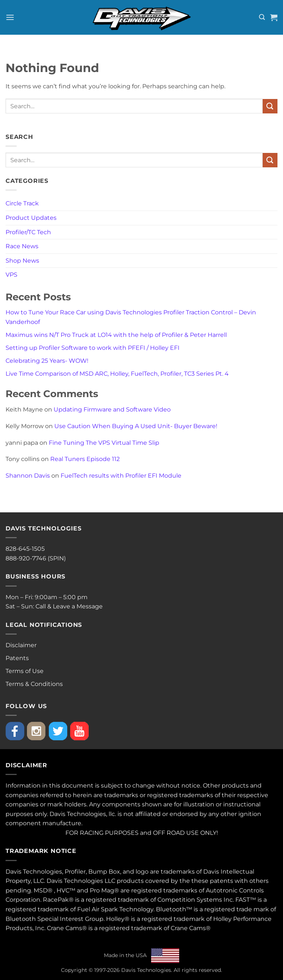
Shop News (22, 261)
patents (221, 881)
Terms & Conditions (34, 684)
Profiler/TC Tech (28, 232)
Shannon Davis (28, 476)
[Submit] (270, 106)
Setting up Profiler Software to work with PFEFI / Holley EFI (93, 348)
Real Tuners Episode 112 (85, 459)
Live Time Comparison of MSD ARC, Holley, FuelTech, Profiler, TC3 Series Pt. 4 (117, 374)
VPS (11, 275)
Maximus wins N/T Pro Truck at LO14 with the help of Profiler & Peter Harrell (116, 335)
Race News (22, 246)
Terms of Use (25, 671)
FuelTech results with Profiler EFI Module (121, 476)
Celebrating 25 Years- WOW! (47, 361)
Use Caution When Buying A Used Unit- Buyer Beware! (136, 426)
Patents (17, 658)
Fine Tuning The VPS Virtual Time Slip (104, 443)
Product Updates (31, 218)
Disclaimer (21, 645)
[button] (10, 17)
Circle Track (22, 203)
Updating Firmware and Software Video (112, 409)
